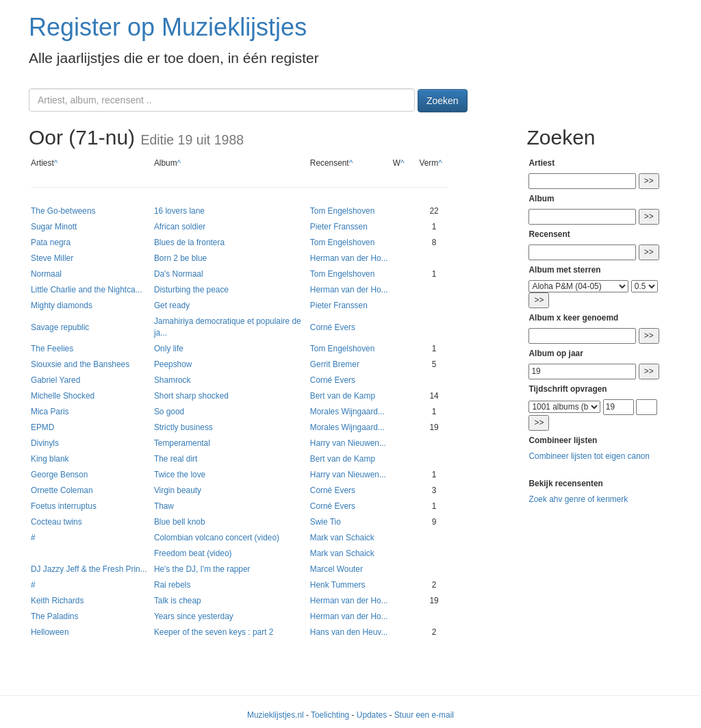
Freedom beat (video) (193, 553)
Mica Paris (50, 412)
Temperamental (182, 443)
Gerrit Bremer (335, 364)
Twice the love (180, 475)
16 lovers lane (179, 211)
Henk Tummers (338, 585)
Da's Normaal (179, 274)
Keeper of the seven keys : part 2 (214, 632)
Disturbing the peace (191, 290)
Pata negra (51, 242)
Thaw (164, 506)
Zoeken (443, 101)
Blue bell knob (180, 522)
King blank (50, 459)
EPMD (42, 427)
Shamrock (173, 380)
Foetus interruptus (64, 506)
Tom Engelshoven (343, 211)
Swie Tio (326, 522)
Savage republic (60, 327)
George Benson (59, 475)
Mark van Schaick (342, 538)
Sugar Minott (54, 227)
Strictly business (183, 427)
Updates (372, 715)
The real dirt (176, 459)
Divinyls (45, 443)
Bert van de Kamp (343, 396)
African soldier (180, 227)
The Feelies (52, 349)
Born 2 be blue (180, 258)
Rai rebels (173, 585)
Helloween (50, 632)
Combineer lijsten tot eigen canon (589, 456)
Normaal (46, 274)
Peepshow (173, 364)
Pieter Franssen (339, 227)
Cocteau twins (56, 522)
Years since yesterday (194, 616)
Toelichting (330, 715)
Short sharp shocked (191, 396)
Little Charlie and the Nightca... (87, 290)
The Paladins (54, 616)
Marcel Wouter (336, 569)
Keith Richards (57, 601)
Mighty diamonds (62, 305)
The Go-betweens (63, 211)
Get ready (172, 305)
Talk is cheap (178, 601)
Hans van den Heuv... (349, 632)
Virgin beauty (178, 490)
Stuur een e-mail (424, 715)
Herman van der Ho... (349, 258)
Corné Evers (333, 327)
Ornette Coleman (62, 490)
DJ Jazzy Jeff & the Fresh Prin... (89, 569)
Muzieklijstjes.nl (276, 715)
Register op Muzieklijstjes (168, 27)
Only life (169, 349)
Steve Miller (52, 258)
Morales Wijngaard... (347, 412)
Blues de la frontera (189, 242)
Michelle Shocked (63, 396)
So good (169, 412)
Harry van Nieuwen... (348, 443)
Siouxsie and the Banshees (80, 364)
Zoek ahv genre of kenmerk (578, 499)
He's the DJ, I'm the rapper (202, 569)
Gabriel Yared (55, 380)
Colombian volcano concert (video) (217, 538)
